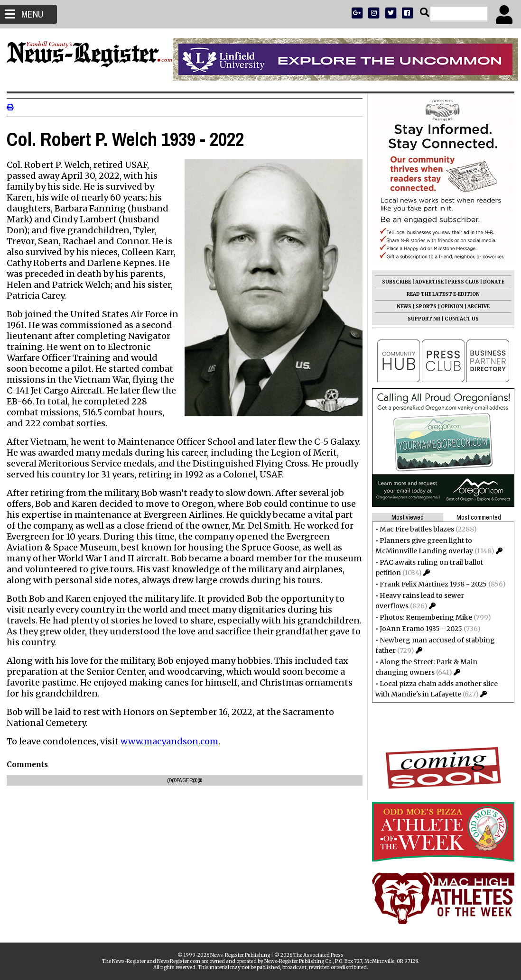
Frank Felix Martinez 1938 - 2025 (430, 584)
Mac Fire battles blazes (414, 529)
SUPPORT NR (421, 319)
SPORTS (423, 307)
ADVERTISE (427, 282)
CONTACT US (459, 319)
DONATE (491, 282)
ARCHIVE (476, 307)
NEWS (401, 307)
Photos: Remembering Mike (423, 617)
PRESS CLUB (461, 282)
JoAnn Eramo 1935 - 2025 (418, 629)
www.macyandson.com (172, 752)
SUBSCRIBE (394, 282)
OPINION (449, 307)
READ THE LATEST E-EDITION (440, 294)
